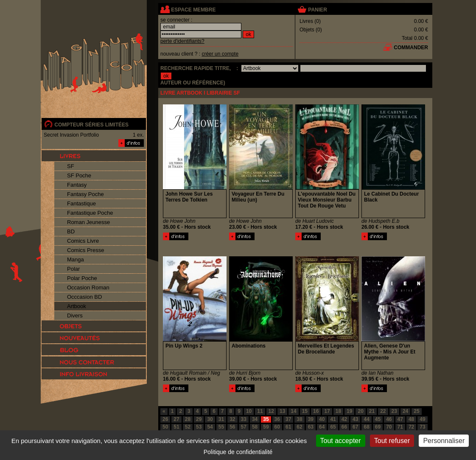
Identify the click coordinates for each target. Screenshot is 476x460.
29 (199, 419)
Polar (73, 269)
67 (355, 427)
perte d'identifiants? (182, 41)
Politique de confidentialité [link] (238, 452)
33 (244, 419)
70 (389, 427)
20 (360, 411)
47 (400, 419)
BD (71, 231)
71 (400, 427)
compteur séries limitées (91, 125)
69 (378, 427)
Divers (75, 316)
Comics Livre (83, 241)
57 (244, 427)
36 (277, 419)
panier (317, 10)
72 (411, 427)
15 (305, 411)
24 (405, 411)
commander (411, 48)
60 (277, 427)
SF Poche (79, 175)
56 (232, 427)
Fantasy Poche (85, 194)
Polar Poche (82, 278)
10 (249, 411)
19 (349, 411)
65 (333, 427)
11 (260, 411)
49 (422, 419)
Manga (76, 259)
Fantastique (81, 203)
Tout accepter (341, 441)
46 (389, 419)
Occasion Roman (88, 287)
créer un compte (220, 54)
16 (316, 411)
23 (394, 411)
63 (311, 427)
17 (327, 411)
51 (176, 427)
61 (288, 427)
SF (71, 166)
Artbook (77, 306)
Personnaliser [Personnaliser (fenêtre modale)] (444, 441)
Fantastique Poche (90, 213)
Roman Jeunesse (88, 222)
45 (378, 419)
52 (188, 427)
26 (165, 419)
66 (344, 427)
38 (299, 419)
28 (188, 419)
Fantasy (77, 185)
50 (165, 427)
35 (266, 419)
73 (422, 427)
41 (333, 419)
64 (322, 427)
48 (411, 419)
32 (232, 419)
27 (176, 419)
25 (416, 411)
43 (355, 419)
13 (282, 411)
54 (210, 427)
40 (322, 419)
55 (221, 427)
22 (383, 411)
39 (311, 419)
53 (199, 427)
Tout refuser (392, 441)
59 (266, 427)
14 (293, 411)
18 (338, 411)
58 (255, 427)
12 (271, 411)
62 (299, 427)
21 (372, 411)
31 (221, 419)
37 (288, 419)
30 (210, 419)
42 (344, 419)
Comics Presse (85, 250)
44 (366, 419)
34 (255, 419)
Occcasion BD (84, 297)
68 (366, 427)
